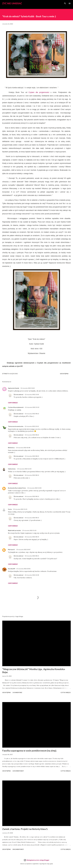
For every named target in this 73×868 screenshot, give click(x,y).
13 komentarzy (18, 771)
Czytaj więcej (66, 692)
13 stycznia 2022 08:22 (32, 414)
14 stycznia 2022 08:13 (32, 475)
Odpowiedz (13, 403)
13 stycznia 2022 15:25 (20, 509)
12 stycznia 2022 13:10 (32, 407)
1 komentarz (17, 692)
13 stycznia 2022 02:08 (23, 448)
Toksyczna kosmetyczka (16, 426)
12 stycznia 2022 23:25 (32, 426)
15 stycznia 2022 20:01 (23, 569)
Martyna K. (11, 549)
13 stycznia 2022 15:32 (29, 530)
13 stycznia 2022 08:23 (32, 456)
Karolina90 (11, 569)
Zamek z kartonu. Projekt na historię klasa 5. (25, 829)
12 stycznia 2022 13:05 (32, 394)
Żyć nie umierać (12, 3)
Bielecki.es (11, 448)
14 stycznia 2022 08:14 (32, 537)
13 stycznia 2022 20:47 (23, 549)
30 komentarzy (18, 849)
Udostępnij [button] (64, 374)
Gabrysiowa (12, 469)
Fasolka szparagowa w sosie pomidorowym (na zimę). (29, 751)
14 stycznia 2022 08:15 (32, 556)
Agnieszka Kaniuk (14, 388)
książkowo (14, 374)
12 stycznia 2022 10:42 (28, 388)
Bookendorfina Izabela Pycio (17, 488)
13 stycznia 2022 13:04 (34, 488)
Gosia (10, 509)
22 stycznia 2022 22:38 (32, 575)
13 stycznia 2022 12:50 (24, 469)
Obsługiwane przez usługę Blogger (37, 860)
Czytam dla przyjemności (39, 92)
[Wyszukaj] (65, 3)
